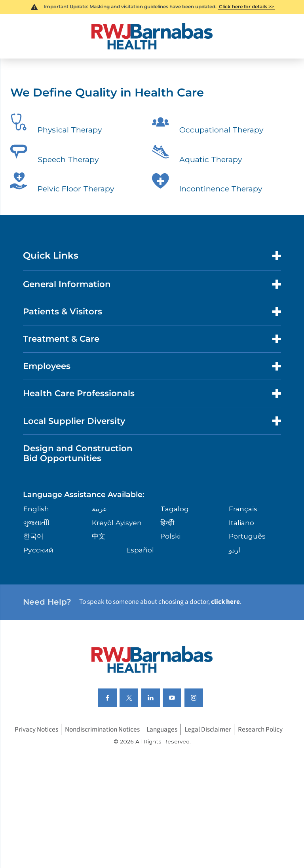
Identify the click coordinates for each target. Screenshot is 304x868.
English (36, 509)
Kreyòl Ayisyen (117, 523)
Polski (170, 536)
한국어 (33, 536)
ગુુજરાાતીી (36, 523)
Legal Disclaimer (208, 729)
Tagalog (175, 509)
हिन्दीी (167, 523)
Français (243, 509)
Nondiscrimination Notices (102, 729)
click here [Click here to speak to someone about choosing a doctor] (225, 602)
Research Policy (260, 729)
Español (140, 550)
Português (247, 536)
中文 (99, 536)
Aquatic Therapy (197, 155)
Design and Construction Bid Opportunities (78, 453)
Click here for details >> (246, 7)
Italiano (241, 523)
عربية (99, 509)
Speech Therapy (54, 155)
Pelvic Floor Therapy (62, 184)
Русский (38, 550)
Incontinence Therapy (207, 184)
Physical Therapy (56, 125)
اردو (235, 550)
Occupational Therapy (208, 125)
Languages (162, 729)
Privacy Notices (36, 729)
